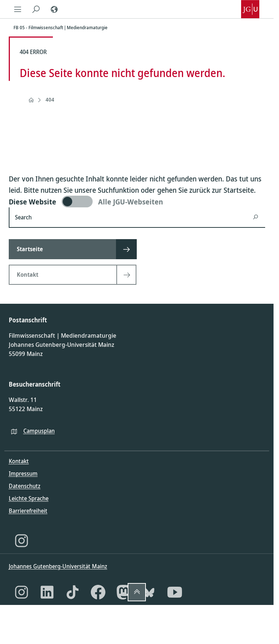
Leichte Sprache (29, 498)
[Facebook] (98, 592)
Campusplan (39, 431)
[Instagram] (22, 541)
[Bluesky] (149, 592)
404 (50, 99)
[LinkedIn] (47, 592)
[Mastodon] (124, 592)
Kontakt (19, 461)
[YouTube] (175, 592)
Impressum (23, 474)
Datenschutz (25, 486)
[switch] (137, 202)
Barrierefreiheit (28, 511)
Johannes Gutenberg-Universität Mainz (58, 566)
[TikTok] (73, 592)
